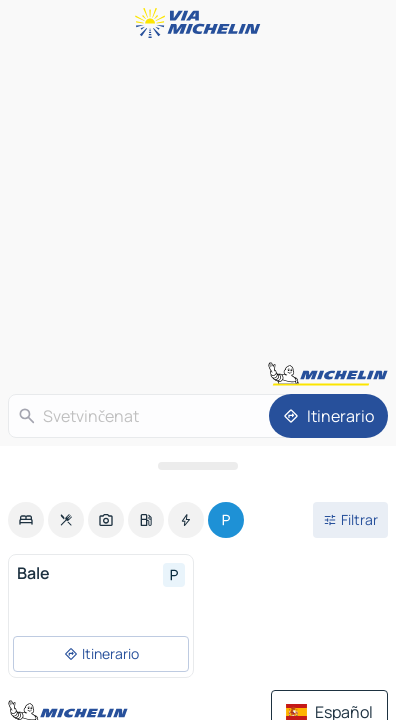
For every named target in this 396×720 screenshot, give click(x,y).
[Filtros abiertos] (350, 520)
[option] (26, 520)
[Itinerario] (328, 416)
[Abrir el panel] (198, 466)
